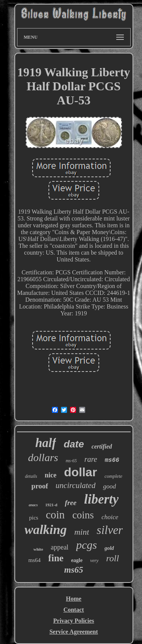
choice (110, 517)
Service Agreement (73, 632)
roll (112, 558)
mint (82, 532)
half (46, 443)
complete (113, 476)
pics (34, 518)
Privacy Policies (74, 621)
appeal (60, 547)
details (31, 476)
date (74, 444)
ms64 (35, 560)
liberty (101, 499)
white (38, 549)
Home (74, 599)
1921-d (51, 505)
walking (46, 530)
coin (55, 515)
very (94, 560)
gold (109, 548)
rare (91, 459)
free (71, 503)
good (109, 486)
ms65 (74, 570)
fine (56, 558)
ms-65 (71, 461)
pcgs (87, 545)
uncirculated (76, 485)
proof (40, 486)
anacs (33, 505)
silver (110, 530)
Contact (73, 610)
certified (102, 446)
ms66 (112, 460)
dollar (80, 472)
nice (51, 475)
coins (83, 515)
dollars (43, 457)
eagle (77, 560)
